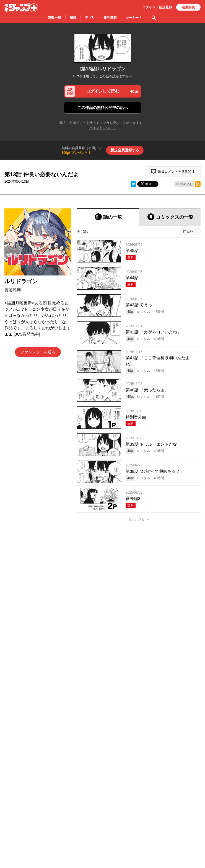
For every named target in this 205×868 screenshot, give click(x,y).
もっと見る (136, 519)
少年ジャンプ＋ (21, 8)
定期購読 (188, 7)
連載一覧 (55, 18)
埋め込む (186, 184)
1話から (192, 232)
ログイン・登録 (157, 7)
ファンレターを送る (38, 352)
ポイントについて (103, 128)
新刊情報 (110, 18)
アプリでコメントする (139, 813)
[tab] (108, 217)
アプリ (90, 18)
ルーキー (133, 18)
